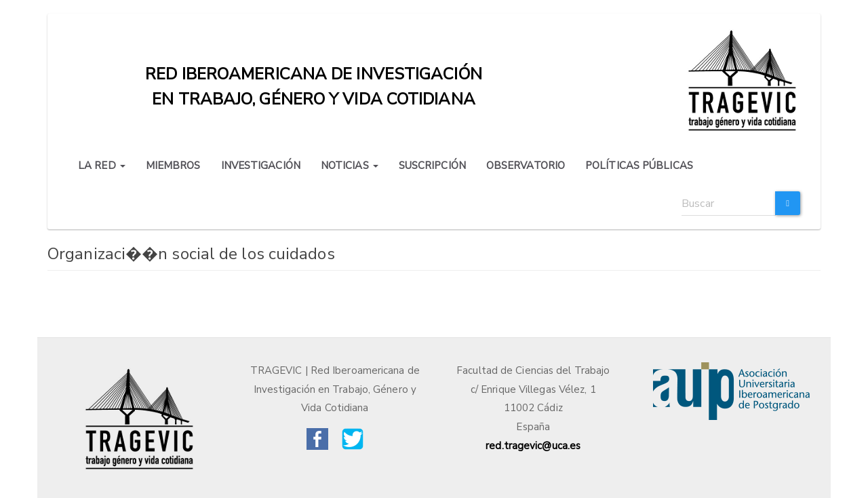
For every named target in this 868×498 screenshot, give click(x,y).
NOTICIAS (350, 166)
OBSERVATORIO (526, 166)
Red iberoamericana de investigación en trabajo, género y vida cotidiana (314, 77)
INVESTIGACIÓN (261, 166)
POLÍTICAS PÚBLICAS (639, 166)
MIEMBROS (173, 166)
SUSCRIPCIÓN (432, 166)
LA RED (102, 166)
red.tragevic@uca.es (533, 446)
